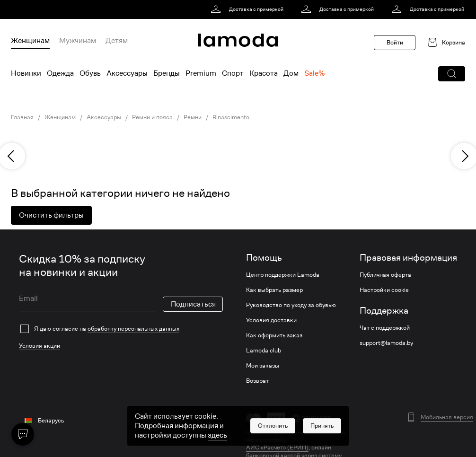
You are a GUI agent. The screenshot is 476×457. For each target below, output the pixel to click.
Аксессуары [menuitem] (127, 73)
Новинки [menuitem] (26, 73)
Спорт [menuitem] (233, 73)
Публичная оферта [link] (385, 275)
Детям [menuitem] (117, 41)
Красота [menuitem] (264, 73)
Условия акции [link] (40, 346)
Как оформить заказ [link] (274, 335)
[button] (452, 74)
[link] (249, 9)
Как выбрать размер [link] (274, 290)
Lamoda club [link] (264, 351)
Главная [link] (22, 117)
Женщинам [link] (60, 117)
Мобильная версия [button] (447, 417)
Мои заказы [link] (263, 366)
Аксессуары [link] (104, 117)
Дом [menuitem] (291, 73)
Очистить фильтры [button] (51, 215)
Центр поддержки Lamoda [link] (283, 275)
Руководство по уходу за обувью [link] (291, 305)
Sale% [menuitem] (314, 73)
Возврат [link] (257, 381)
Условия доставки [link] (271, 320)
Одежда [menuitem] (60, 73)
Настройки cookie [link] (384, 290)
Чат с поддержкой (385, 328)
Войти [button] (395, 42)
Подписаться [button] (193, 304)
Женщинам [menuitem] (30, 41)
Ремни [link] (193, 117)
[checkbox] (121, 329)
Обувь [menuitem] (90, 73)
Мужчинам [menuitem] (78, 41)
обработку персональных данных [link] (133, 329)
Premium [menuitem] (201, 73)
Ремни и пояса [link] (152, 117)
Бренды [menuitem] (167, 73)
